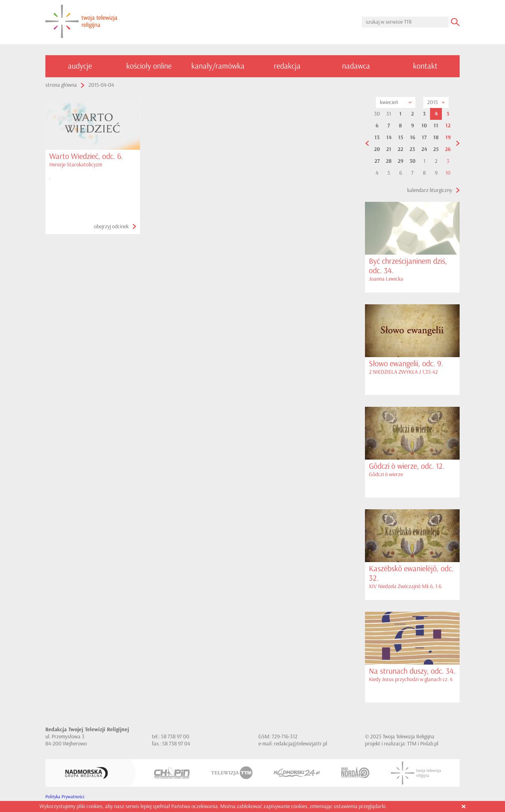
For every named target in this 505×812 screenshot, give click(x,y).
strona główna (61, 85)
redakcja (287, 66)
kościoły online (149, 66)
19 (448, 138)
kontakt (425, 66)
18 (436, 138)
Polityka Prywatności (65, 797)
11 (436, 126)
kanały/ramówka (218, 66)
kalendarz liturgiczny (430, 190)
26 (448, 149)
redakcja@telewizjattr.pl (300, 744)
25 (436, 149)
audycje (80, 66)
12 (448, 126)
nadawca (356, 66)
